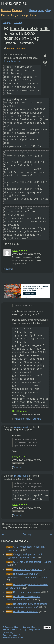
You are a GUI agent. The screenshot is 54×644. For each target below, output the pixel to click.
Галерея (17, 10)
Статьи (5, 15)
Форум (14, 15)
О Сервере (8, 627)
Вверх (47, 627)
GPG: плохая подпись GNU (28, 569)
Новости (6, 10)
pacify (15, 250)
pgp (23, 48)
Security (18, 22)
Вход (49, 10)
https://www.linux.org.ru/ (13, 638)
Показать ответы (22, 419)
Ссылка (8, 269)
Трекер (24, 15)
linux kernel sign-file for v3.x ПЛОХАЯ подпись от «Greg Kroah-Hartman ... (26, 36)
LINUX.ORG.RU (14, 4)
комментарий (21, 427)
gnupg (11, 48)
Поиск (32, 15)
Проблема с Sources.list (26, 611)
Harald (15, 411)
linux (17, 48)
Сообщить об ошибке (12, 635)
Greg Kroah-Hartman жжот (27, 592)
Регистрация (37, 10)
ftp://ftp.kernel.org (12, 61)
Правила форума (22, 627)
